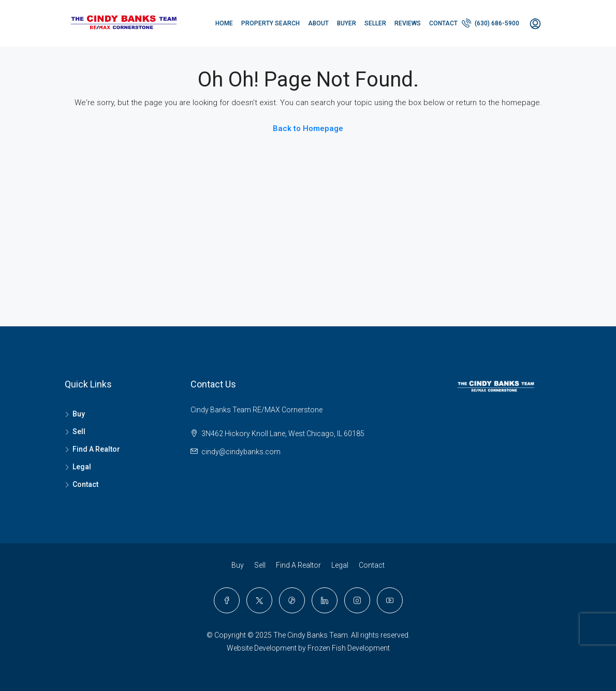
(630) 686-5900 (490, 23)
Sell (79, 431)
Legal (82, 467)
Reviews (408, 23)
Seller (375, 23)
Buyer (347, 23)
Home (224, 23)
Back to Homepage (308, 128)
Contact (443, 23)
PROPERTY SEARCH (270, 23)
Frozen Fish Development (349, 648)
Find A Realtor (96, 449)
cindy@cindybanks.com (241, 452)
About (318, 23)
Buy (79, 414)
